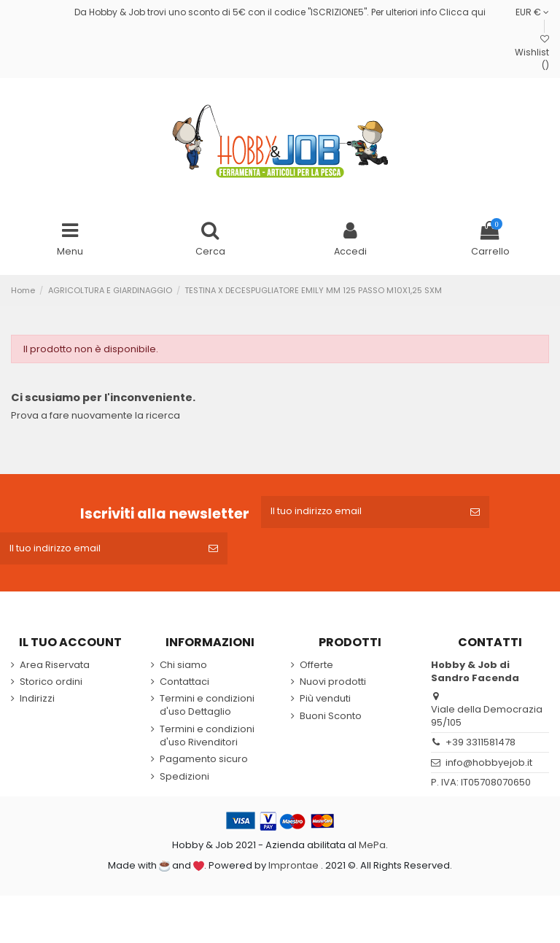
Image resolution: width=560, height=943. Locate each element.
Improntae (293, 869)
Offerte (316, 668)
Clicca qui (462, 12)
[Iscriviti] (477, 513)
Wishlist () (532, 53)
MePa (372, 848)
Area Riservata (55, 668)
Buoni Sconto (331, 719)
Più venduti (325, 702)
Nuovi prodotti (333, 686)
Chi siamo (183, 668)
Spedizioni (184, 780)
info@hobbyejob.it (489, 766)
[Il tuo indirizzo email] (361, 513)
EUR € (532, 12)
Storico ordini (51, 686)
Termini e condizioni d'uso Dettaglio (207, 709)
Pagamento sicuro (204, 763)
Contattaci (184, 686)
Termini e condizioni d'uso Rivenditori (207, 740)
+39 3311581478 (481, 746)
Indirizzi (37, 702)
